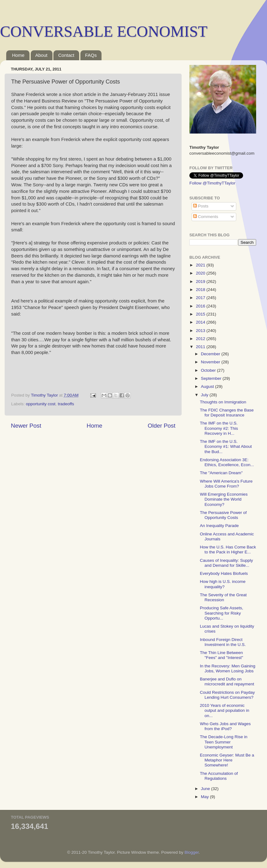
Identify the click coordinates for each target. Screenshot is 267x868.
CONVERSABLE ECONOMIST (104, 31)
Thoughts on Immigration (223, 402)
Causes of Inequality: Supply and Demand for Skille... (226, 563)
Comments (206, 217)
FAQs (91, 55)
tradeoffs (66, 404)
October (209, 370)
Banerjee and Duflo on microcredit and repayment (227, 682)
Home (18, 55)
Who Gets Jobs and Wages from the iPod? (225, 726)
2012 (201, 339)
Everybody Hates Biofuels (224, 573)
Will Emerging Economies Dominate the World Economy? (224, 499)
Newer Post (26, 426)
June (206, 789)
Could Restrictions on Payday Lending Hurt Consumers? (227, 695)
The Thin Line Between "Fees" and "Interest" (222, 655)
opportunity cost (41, 404)
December (211, 354)
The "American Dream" (221, 473)
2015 (201, 314)
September (212, 378)
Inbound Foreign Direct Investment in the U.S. (223, 642)
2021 (201, 265)
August (208, 386)
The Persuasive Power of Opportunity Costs (223, 515)
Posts (201, 206)
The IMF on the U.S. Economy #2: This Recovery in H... (219, 428)
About (41, 55)
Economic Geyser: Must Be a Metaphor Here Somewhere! (227, 760)
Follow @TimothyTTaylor (212, 183)
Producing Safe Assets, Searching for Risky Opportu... (222, 613)
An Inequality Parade (219, 526)
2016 (201, 306)
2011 (201, 347)
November (211, 362)
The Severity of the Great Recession (223, 597)
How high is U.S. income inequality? (223, 584)
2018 (201, 290)
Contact (66, 55)
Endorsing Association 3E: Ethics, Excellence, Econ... (227, 462)
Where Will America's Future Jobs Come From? (226, 484)
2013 (201, 331)
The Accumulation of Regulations (219, 776)
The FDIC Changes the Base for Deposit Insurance (227, 413)
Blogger (192, 852)
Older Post (162, 426)
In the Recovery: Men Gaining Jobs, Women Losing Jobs (228, 668)
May (205, 797)
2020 (201, 273)
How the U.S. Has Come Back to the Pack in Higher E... (228, 550)
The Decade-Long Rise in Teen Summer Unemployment (224, 742)
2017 (201, 298)
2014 (201, 322)
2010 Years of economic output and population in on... (225, 710)
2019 (201, 282)
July (205, 395)
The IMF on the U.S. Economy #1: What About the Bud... (226, 446)
